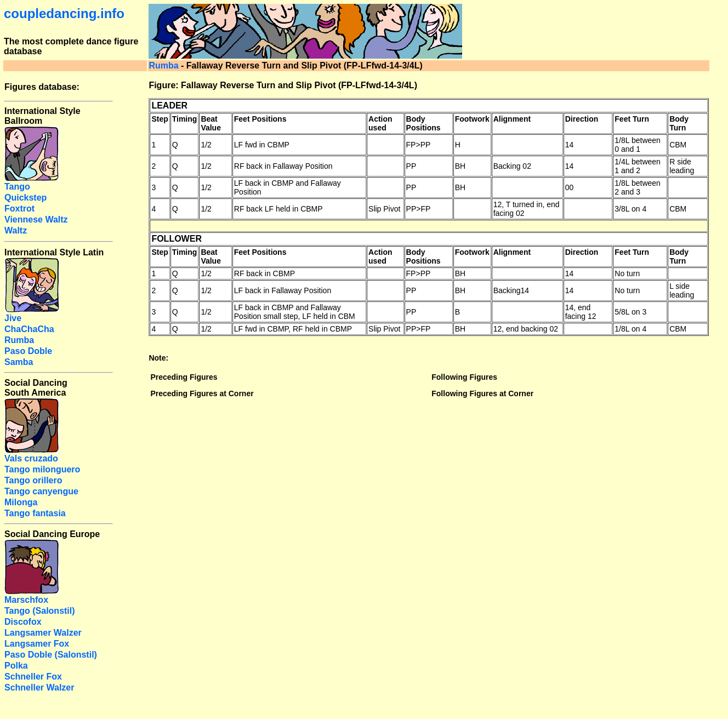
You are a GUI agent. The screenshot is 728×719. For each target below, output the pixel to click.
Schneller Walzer (39, 687)
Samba (19, 362)
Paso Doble (28, 351)
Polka (16, 666)
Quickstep (25, 198)
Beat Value (211, 123)
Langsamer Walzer (43, 633)
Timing (185, 119)
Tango (17, 187)
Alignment (512, 119)
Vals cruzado (31, 458)
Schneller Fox (33, 677)
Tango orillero (33, 480)
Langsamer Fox (37, 644)
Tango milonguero (42, 469)
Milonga (21, 502)
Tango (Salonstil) (40, 611)
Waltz (16, 230)
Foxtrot (19, 209)
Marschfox (26, 600)
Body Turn (679, 123)
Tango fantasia (35, 513)
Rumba (163, 65)
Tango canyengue (41, 491)
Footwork (472, 119)
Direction (582, 119)
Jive (13, 318)
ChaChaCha (29, 329)
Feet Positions (260, 119)
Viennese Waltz (36, 219)
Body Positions (423, 123)
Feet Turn (632, 119)
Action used (380, 123)
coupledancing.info (64, 13)
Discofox (23, 622)
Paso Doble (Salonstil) (51, 655)
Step (160, 119)
